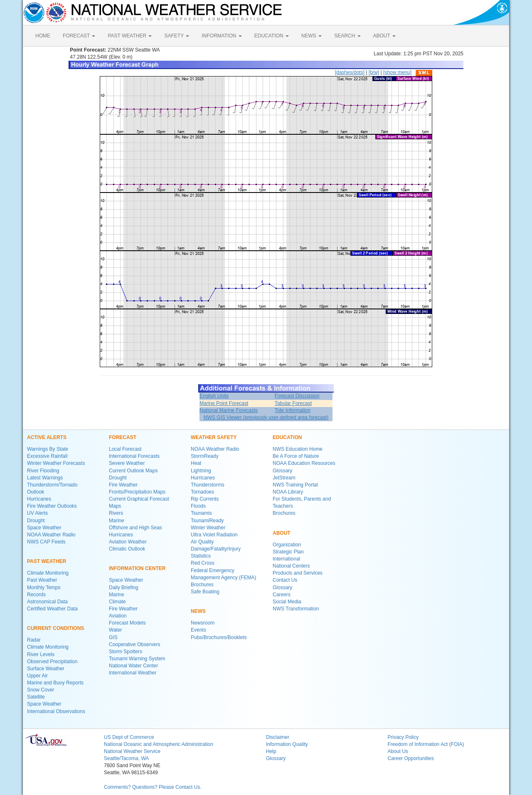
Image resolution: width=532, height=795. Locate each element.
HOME (43, 36)
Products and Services (298, 573)
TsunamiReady (207, 521)
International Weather (133, 673)
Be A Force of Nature (296, 456)
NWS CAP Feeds (46, 542)
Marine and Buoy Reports (55, 683)
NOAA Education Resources (304, 463)
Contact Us (285, 580)
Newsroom (203, 623)
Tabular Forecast (293, 403)
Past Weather (42, 580)
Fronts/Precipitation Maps (137, 492)
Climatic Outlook (127, 549)
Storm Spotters (126, 652)
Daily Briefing (124, 588)
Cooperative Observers (134, 644)
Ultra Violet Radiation (214, 535)
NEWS (312, 36)
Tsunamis (201, 513)
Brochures (202, 585)
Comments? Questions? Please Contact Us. (153, 787)
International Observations (56, 711)
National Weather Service (132, 751)
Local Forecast (125, 449)
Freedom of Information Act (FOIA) (426, 744)
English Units (214, 396)
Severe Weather (127, 463)
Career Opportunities (411, 758)
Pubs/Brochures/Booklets (219, 637)
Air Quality (202, 542)
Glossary (282, 471)
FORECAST (79, 36)
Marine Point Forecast (224, 403)
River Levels (41, 654)
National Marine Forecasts (229, 410)
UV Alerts (37, 513)
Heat (196, 463)
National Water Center (133, 666)
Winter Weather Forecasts (56, 463)
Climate (117, 602)
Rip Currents (205, 499)
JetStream (284, 478)
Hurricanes (39, 499)
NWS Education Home (298, 449)
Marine (117, 521)
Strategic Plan (288, 552)
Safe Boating (205, 592)
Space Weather (44, 528)
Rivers (116, 513)
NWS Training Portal (295, 485)
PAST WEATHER (130, 36)
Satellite (36, 697)
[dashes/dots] (350, 72)
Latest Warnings (45, 478)
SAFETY (177, 36)
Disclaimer (278, 737)
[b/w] (374, 72)
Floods (198, 506)
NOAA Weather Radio (51, 535)
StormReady (205, 456)
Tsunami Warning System (137, 659)
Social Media (287, 602)
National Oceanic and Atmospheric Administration (159, 744)
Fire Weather (123, 485)
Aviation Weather (128, 542)
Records (36, 595)
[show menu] (397, 72)
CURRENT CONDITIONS (55, 628)
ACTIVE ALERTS (47, 437)
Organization (287, 545)
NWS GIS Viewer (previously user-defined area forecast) (266, 417)
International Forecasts (134, 456)
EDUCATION (272, 36)
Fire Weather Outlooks (52, 506)
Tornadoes (202, 492)
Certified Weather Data (52, 609)
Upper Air (37, 676)
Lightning (201, 471)
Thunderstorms (208, 485)
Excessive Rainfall (47, 456)
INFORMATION (222, 36)
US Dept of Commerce (129, 737)
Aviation (118, 616)
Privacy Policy (403, 737)
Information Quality (287, 744)
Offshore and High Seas (135, 528)
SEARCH (347, 36)
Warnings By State (48, 449)
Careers (282, 595)
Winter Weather (208, 528)
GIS (113, 637)
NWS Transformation (296, 609)
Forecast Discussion (297, 396)
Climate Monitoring (48, 573)
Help (271, 751)
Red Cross (203, 563)
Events (198, 630)
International (286, 559)
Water (116, 630)
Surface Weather (46, 669)
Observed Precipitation (52, 662)
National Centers (291, 566)
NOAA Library (288, 492)
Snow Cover (41, 690)
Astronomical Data (47, 602)
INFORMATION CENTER (137, 568)
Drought (36, 521)
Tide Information (293, 410)
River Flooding (43, 471)
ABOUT (384, 36)
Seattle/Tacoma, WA (126, 758)
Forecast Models (127, 623)
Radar (34, 640)
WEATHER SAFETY (214, 437)
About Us (398, 751)
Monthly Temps (44, 588)
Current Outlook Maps (133, 471)
